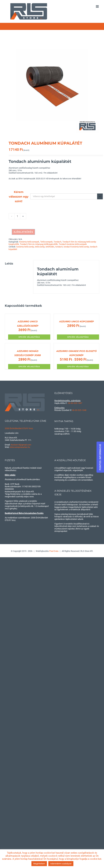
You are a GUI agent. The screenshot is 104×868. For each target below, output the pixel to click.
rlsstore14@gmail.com (21, 445)
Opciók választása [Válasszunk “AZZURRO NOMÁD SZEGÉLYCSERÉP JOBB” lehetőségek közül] (29, 367)
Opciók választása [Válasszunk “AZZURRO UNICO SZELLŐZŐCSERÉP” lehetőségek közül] (29, 337)
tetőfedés (50, 247)
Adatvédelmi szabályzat (61, 864)
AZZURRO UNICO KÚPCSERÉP (76, 321)
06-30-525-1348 (79, 410)
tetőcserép (40, 247)
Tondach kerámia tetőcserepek (73, 244)
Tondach (58, 242)
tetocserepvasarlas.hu (20, 447)
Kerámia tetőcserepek (29, 242)
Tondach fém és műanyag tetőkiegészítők (39, 244)
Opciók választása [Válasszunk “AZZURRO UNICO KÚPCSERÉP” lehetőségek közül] (78, 337)
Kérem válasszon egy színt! (19, 197)
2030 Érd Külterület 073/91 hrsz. (19, 428)
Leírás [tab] (9, 264)
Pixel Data (54, 551)
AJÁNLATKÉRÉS (23, 232)
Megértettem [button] (39, 864)
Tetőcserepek (46, 242)
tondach (59, 247)
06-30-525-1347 (75, 403)
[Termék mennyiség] (17, 216)
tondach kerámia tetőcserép (76, 247)
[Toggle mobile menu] (98, 6)
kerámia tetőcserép (25, 247)
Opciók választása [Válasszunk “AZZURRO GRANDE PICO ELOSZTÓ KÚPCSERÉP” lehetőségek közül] (78, 367)
